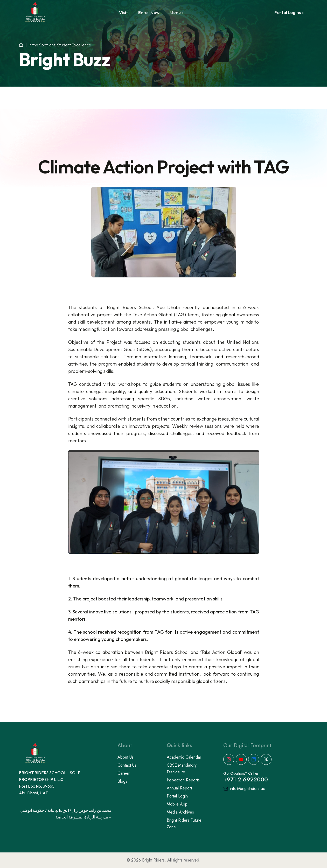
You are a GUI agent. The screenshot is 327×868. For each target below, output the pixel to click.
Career (124, 773)
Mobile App (177, 804)
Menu (175, 12)
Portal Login (177, 796)
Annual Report (179, 788)
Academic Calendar (184, 757)
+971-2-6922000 (246, 779)
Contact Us (127, 765)
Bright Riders (153, 860)
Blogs (122, 781)
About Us (126, 757)
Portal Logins (288, 12)
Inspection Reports (183, 780)
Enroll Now (149, 12)
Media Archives (180, 812)
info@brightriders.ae (244, 789)
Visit (124, 12)
